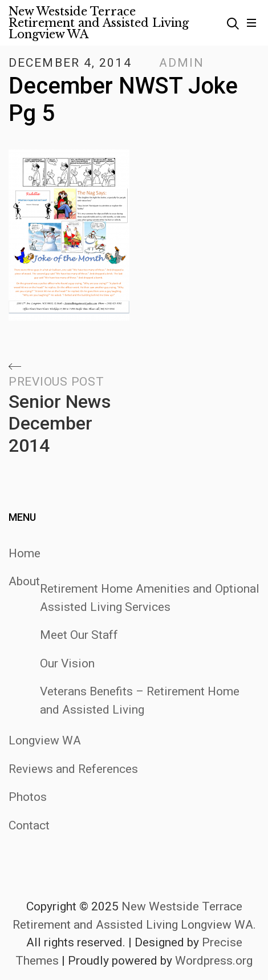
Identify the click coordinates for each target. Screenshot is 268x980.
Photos (28, 797)
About (24, 581)
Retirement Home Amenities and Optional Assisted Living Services (150, 598)
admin (182, 63)
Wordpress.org (214, 961)
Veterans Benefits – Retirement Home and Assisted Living (140, 700)
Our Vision (67, 663)
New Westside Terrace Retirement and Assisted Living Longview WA (99, 23)
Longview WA (45, 740)
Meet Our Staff (79, 635)
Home (25, 553)
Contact (29, 825)
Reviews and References (73, 769)
